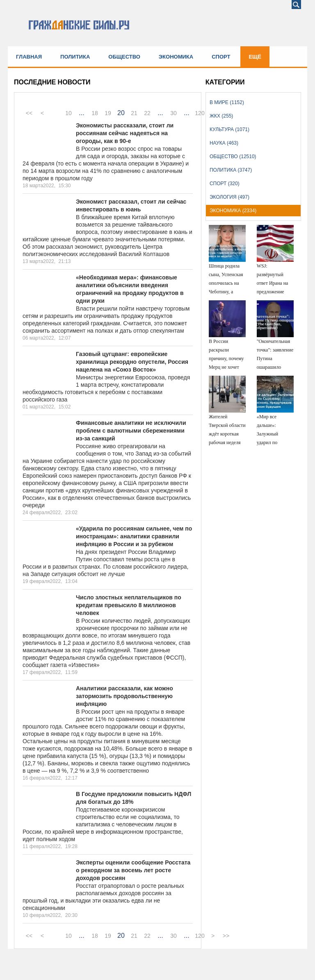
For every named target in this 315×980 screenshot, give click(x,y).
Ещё (255, 57)
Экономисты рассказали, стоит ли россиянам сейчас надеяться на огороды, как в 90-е (125, 133)
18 (95, 113)
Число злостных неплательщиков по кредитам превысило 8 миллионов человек (129, 605)
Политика (75, 57)
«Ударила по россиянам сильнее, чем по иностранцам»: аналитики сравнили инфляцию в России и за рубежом (134, 536)
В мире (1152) (227, 102)
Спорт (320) (225, 184)
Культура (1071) (229, 129)
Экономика (176, 57)
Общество (124, 57)
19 (108, 113)
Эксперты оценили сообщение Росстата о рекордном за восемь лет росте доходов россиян (133, 870)
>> (226, 936)
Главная (29, 57)
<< (29, 113)
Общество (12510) (233, 157)
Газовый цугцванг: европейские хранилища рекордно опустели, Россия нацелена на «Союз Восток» (132, 362)
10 (68, 113)
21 (134, 113)
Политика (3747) (231, 170)
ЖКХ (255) (221, 116)
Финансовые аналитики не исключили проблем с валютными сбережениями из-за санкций (131, 431)
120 (200, 113)
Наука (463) (224, 143)
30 (173, 113)
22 (147, 113)
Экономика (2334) (233, 211)
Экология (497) (229, 197)
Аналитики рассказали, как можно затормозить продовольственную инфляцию (124, 696)
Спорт (221, 57)
